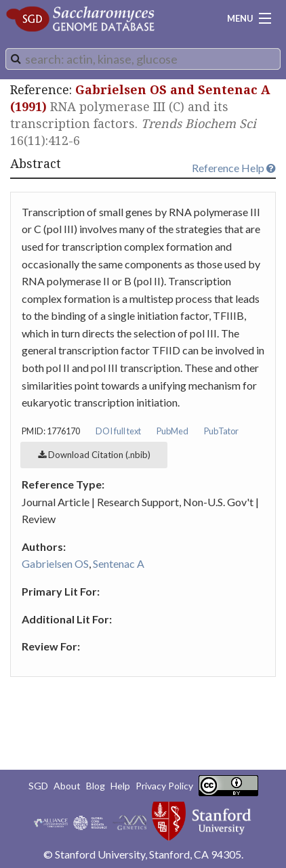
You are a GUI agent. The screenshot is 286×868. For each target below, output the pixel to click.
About (67, 786)
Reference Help (234, 168)
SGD (38, 786)
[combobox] (143, 59)
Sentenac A (119, 563)
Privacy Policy (164, 786)
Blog (96, 786)
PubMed (172, 431)
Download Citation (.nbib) (94, 455)
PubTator (221, 431)
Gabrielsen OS (55, 563)
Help (120, 786)
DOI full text (118, 431)
